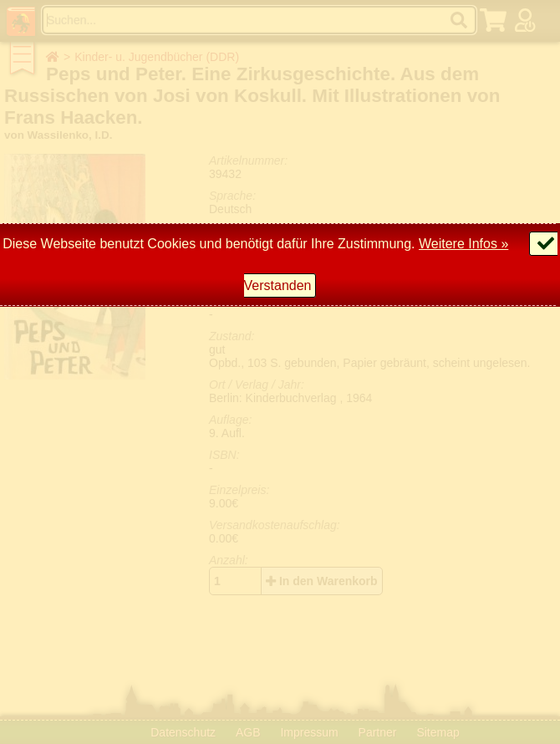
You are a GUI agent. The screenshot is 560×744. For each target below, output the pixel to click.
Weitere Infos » (463, 244)
